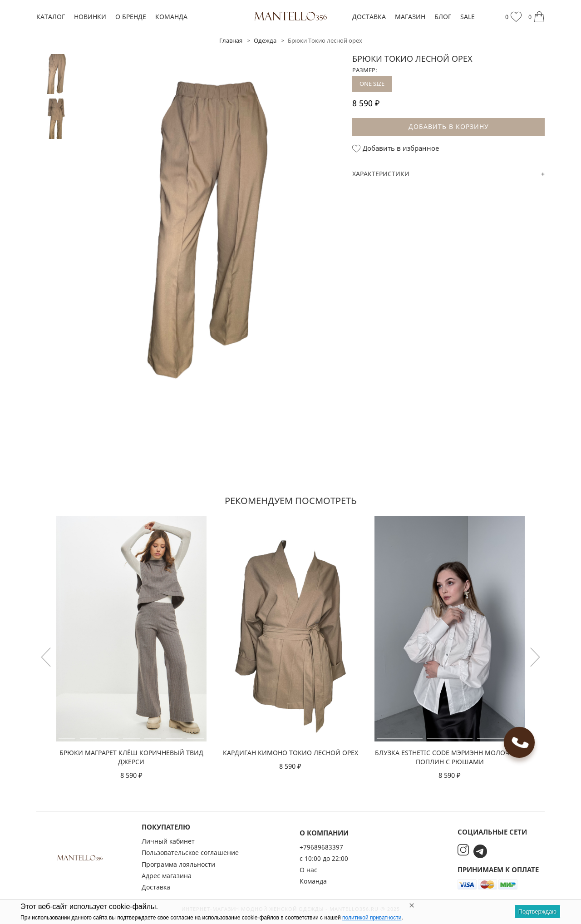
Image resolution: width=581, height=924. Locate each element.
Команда (171, 17)
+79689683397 (321, 847)
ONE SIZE (372, 84)
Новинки (90, 17)
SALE (468, 17)
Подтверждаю (537, 912)
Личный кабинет (168, 841)
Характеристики (381, 174)
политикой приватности (372, 918)
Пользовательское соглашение (190, 852)
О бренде (131, 17)
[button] (535, 657)
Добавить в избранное (396, 148)
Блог (443, 17)
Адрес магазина (167, 876)
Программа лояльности (178, 864)
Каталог (51, 17)
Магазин (410, 17)
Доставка (369, 17)
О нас (308, 870)
